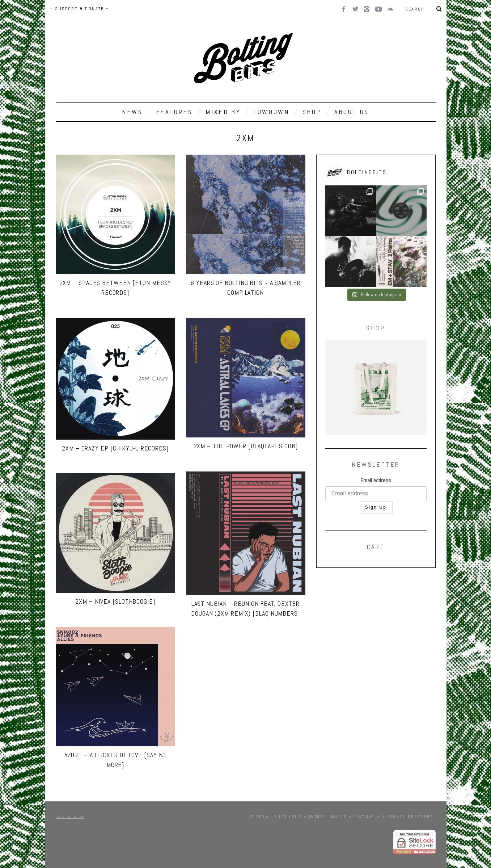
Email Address (376, 480)
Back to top (70, 817)
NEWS (132, 112)
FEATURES (174, 112)
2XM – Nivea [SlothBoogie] (115, 601)
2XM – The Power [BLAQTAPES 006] (246, 446)
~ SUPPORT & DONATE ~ (80, 9)
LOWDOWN (271, 112)
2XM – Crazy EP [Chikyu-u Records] (115, 448)
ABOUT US (352, 112)
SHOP (312, 112)
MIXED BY (223, 112)
